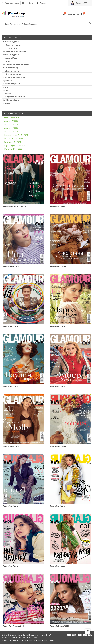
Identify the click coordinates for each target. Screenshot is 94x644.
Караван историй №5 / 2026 (16, 135)
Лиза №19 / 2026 (11, 124)
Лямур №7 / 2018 (11, 566)
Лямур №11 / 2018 (11, 446)
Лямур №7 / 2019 (11, 386)
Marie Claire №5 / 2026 (14, 138)
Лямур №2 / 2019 (58, 386)
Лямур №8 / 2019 (58, 326)
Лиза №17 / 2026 (11, 121)
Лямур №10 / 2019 (58, 267)
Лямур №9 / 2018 (11, 506)
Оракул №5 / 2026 (12, 117)
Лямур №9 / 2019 (11, 326)
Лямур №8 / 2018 (58, 506)
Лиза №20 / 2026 (11, 131)
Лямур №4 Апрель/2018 (14, 626)
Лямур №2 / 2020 (58, 207)
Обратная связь (10, 3)
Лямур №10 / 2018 (58, 446)
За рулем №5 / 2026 (13, 142)
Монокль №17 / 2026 (13, 149)
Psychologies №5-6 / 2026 (15, 145)
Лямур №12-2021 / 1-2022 (14, 207)
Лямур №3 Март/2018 (60, 626)
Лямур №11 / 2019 (11, 267)
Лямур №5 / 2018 (58, 566)
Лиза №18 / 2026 (11, 128)
